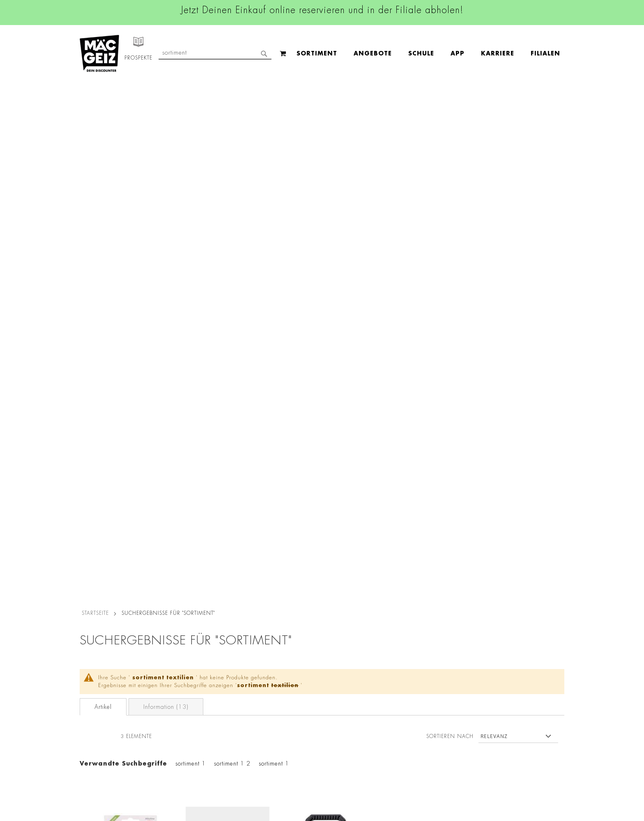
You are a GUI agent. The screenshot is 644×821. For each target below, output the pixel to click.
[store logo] (99, 53)
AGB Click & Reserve (185, 627)
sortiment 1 (191, 242)
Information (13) (166, 186)
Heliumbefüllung (98, 714)
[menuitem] (154, 54)
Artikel (103, 186)
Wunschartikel (95, 725)
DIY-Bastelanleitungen (105, 748)
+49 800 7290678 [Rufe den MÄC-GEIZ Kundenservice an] (408, 642)
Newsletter (90, 691)
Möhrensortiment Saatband (227, 391)
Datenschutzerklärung (517, 700)
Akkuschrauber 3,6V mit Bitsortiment (324, 391)
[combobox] (497, 53)
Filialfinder (90, 615)
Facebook (285, 616)
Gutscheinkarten (97, 737)
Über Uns (88, 638)
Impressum (171, 638)
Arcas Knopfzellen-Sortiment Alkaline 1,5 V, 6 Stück (131, 395)
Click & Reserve (97, 679)
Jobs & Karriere (96, 627)
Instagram (286, 635)
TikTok (281, 672)
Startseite (95, 92)
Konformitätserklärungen (190, 771)
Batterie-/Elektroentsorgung (194, 737)
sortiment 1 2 (232, 242)
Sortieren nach (450, 215)
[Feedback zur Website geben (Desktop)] (425, 773)
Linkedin (283, 653)
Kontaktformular (411, 691)
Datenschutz (173, 615)
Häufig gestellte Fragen (423, 719)
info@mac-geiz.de (413, 677)
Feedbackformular (414, 705)
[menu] (265, 54)
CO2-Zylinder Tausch (105, 702)
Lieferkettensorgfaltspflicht (192, 725)
